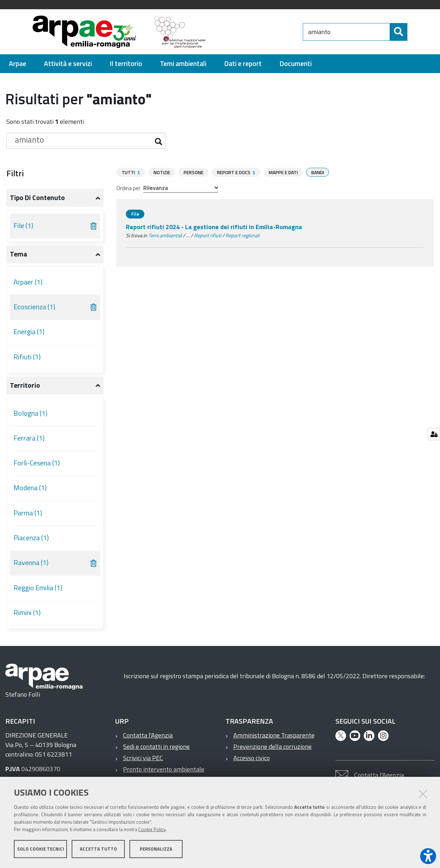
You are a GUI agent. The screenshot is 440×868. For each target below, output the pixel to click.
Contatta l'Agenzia (148, 735)
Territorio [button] (25, 385)
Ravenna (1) (31, 563)
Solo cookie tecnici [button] (41, 850)
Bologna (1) (30, 413)
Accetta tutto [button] (98, 850)
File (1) (23, 226)
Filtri (15, 173)
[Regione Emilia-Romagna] (257, 32)
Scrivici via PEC (143, 758)
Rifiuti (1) (27, 357)
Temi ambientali (165, 235)
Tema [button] (19, 254)
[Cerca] (413, 32)
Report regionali (243, 235)
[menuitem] (18, 64)
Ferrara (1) (29, 438)
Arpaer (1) (28, 282)
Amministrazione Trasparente (274, 735)
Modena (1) (30, 488)
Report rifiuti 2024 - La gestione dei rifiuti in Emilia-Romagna (214, 226)
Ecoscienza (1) (34, 307)
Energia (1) (29, 332)
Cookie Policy (152, 830)
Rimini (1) (27, 613)
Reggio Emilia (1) (38, 588)
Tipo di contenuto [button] (37, 198)
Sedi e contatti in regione (156, 747)
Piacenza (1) (31, 538)
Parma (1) (28, 513)
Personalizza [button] (156, 850)
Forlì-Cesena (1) (37, 463)
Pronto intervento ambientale (164, 769)
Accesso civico (252, 758)
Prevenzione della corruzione (272, 747)
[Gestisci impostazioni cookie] (434, 434)
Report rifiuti (208, 235)
